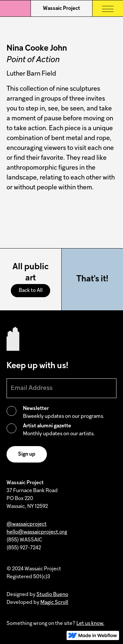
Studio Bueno (52, 595)
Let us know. (90, 624)
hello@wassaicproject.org (37, 532)
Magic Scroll (54, 603)
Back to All (31, 291)
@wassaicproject (27, 524)
